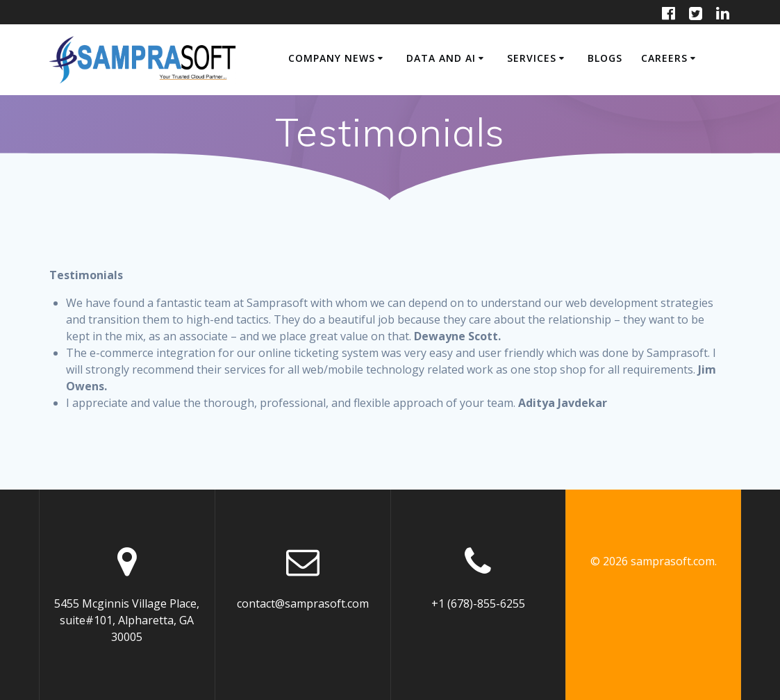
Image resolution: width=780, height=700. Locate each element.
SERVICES (532, 58)
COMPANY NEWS (332, 58)
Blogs (605, 58)
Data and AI (441, 58)
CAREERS (664, 58)
